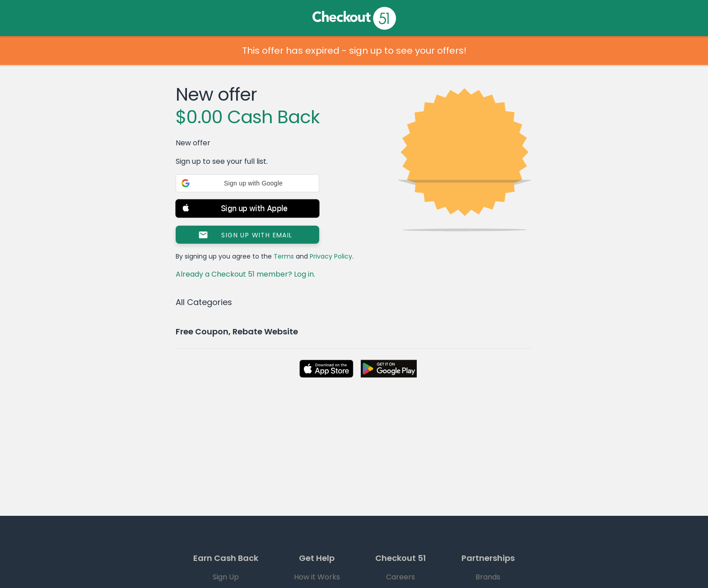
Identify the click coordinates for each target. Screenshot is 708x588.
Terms (284, 256)
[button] (247, 183)
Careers (401, 577)
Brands (488, 577)
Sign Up (226, 577)
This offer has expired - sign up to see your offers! (354, 51)
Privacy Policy (331, 256)
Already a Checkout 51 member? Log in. (245, 274)
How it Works (317, 577)
